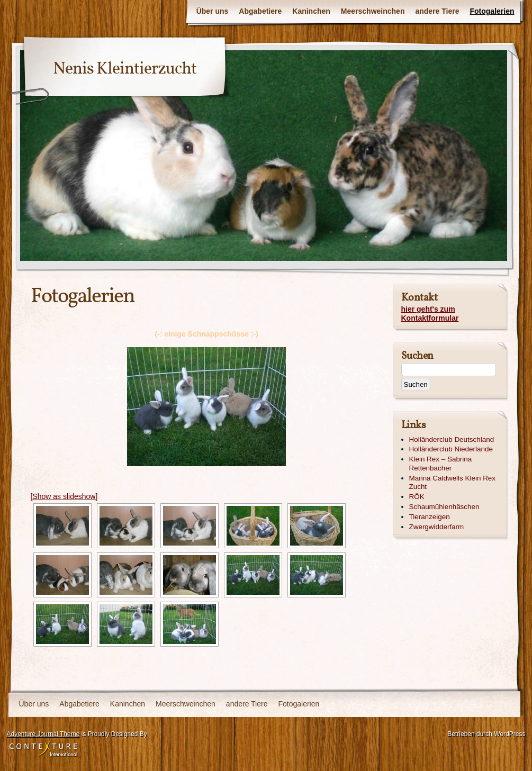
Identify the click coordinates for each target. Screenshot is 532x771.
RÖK (417, 497)
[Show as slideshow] (64, 496)
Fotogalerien (492, 11)
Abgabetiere (260, 11)
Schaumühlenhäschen (444, 507)
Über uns (213, 11)
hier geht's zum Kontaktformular (430, 314)
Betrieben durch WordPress (486, 734)
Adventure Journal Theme (43, 734)
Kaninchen (311, 11)
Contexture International (43, 749)
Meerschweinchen (373, 11)
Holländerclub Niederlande (451, 449)
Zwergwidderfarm (437, 527)
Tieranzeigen (430, 517)
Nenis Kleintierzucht (125, 69)
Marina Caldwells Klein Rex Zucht (453, 483)
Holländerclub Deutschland (452, 439)
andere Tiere (437, 11)
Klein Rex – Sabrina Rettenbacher (441, 464)
